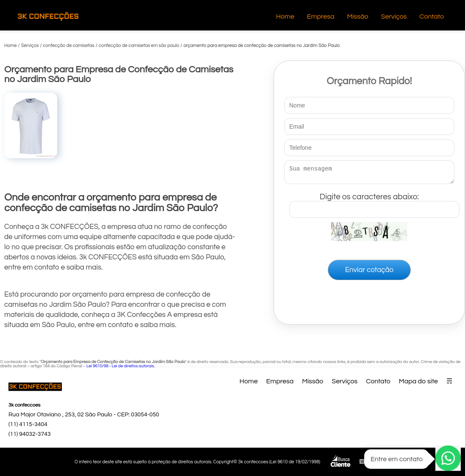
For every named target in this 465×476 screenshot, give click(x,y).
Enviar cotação (369, 272)
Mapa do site (418, 381)
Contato (432, 17)
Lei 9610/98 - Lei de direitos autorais (120, 366)
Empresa (321, 17)
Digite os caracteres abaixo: (374, 204)
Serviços (394, 17)
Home (285, 17)
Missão (357, 17)
